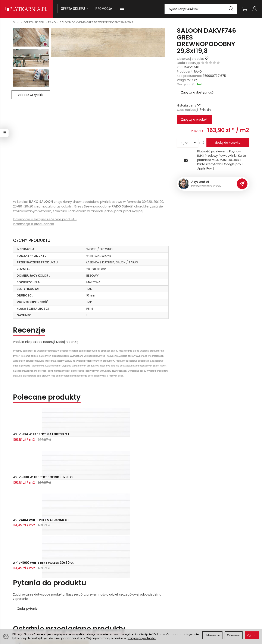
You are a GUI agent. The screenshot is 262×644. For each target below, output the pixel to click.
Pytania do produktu (50, 456)
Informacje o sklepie (156, 586)
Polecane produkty (47, 397)
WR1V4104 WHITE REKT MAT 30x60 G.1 (130, 438)
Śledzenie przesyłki (22, 618)
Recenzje (29, 330)
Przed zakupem (88, 586)
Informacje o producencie (34, 224)
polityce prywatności (141, 638)
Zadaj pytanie (27, 482)
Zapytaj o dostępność (197, 92)
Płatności (78, 603)
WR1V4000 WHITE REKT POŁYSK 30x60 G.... (175, 438)
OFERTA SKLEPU (74, 9)
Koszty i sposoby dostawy (90, 613)
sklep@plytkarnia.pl (24, 602)
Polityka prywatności (149, 608)
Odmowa (234, 635)
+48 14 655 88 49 (23, 607)
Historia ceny (188, 105)
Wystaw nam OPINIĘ (148, 613)
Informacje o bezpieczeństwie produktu (45, 219)
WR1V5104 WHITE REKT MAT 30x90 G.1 (33, 438)
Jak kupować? (81, 597)
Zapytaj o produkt (194, 120)
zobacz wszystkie (31, 95)
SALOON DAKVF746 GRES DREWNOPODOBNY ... (52, 537)
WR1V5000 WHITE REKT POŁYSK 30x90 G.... (79, 438)
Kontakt (17, 586)
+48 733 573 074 (23, 612)
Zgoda (252, 635)
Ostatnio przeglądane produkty (69, 502)
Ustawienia (212, 635)
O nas (138, 597)
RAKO (198, 72)
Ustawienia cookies (85, 619)
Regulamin (141, 603)
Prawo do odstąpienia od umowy (95, 608)
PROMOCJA (104, 9)
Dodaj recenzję (67, 342)
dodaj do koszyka (228, 143)
